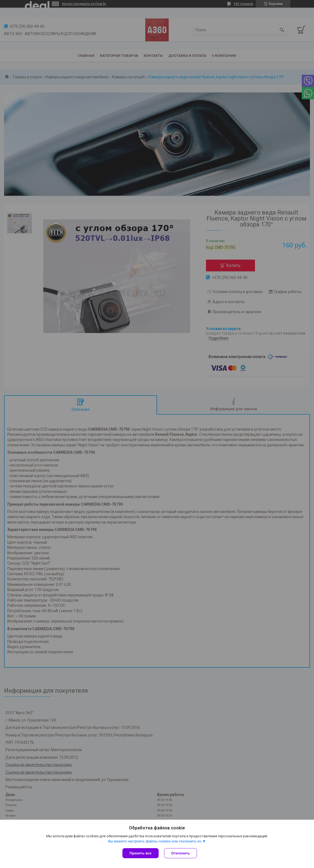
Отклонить (181, 853)
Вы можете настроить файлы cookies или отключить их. (155, 841)
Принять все (141, 853)
